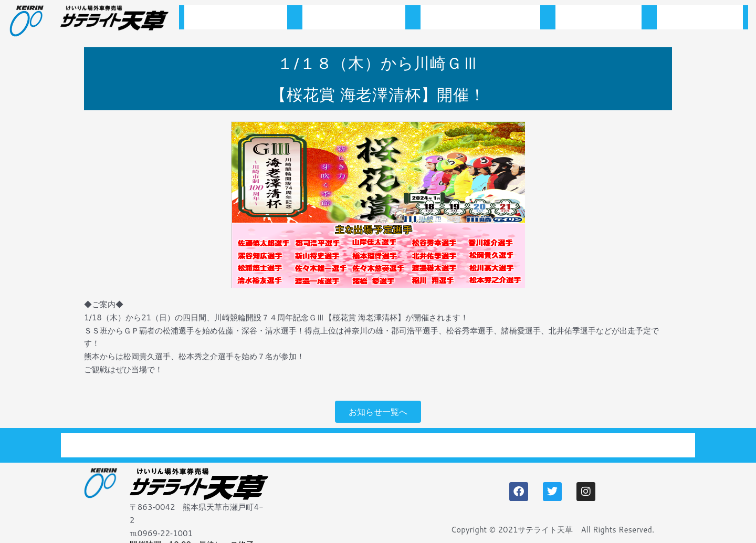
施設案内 (598, 20)
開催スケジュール (480, 20)
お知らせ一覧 (354, 20)
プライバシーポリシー (627, 440)
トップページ (236, 20)
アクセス (700, 20)
